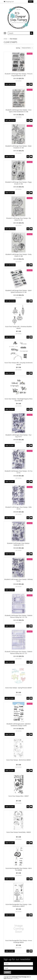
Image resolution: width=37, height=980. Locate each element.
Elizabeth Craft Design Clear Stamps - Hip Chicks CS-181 (19, 219)
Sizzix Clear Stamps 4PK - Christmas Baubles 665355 (18, 327)
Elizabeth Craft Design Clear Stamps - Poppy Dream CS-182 (18, 183)
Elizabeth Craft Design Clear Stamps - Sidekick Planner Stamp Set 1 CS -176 (19, 616)
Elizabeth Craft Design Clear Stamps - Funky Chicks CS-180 (19, 255)
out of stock (10, 84)
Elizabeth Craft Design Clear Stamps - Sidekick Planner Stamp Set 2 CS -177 (19, 652)
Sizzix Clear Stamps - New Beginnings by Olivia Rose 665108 (18, 400)
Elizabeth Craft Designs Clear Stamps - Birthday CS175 (19, 580)
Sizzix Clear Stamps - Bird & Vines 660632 (18, 760)
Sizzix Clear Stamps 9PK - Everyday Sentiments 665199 (19, 364)
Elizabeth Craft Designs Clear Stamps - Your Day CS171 (18, 436)
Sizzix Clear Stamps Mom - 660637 (19, 796)
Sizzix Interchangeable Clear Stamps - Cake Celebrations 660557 (18, 905)
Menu (31, 2)
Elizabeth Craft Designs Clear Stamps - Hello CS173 (19, 508)
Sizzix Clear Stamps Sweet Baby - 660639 (19, 832)
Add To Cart (10, 157)
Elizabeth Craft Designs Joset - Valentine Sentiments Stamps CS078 (19, 725)
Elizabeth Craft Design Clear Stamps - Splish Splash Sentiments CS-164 (18, 291)
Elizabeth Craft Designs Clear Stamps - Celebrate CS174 (19, 544)
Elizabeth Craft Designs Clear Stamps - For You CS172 (19, 472)
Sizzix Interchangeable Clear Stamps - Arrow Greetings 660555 (19, 941)
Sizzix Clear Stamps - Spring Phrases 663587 (18, 688)
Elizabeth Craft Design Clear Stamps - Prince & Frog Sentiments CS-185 (19, 75)
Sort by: (18, 48)
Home (5, 39)
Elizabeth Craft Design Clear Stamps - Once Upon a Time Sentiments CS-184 (19, 111)
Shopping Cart (9, 1)
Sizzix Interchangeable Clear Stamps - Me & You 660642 (18, 869)
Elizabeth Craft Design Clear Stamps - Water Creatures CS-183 (18, 147)
